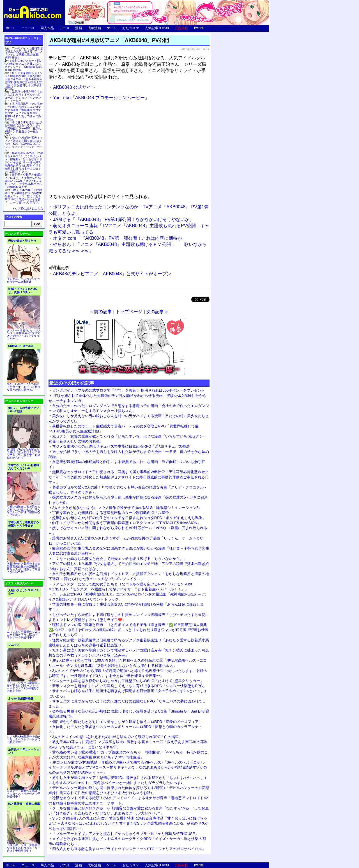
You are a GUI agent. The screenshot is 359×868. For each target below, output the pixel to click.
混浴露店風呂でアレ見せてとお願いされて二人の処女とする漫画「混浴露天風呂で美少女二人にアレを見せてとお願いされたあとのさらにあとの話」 (24, 111)
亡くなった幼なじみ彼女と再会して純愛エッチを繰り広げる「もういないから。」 (120, 559)
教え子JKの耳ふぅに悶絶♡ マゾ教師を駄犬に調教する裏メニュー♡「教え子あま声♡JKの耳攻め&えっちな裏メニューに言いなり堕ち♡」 (23, 196)
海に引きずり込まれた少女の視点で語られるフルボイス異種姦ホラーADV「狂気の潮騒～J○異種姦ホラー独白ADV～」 (24, 128)
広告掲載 (181, 28)
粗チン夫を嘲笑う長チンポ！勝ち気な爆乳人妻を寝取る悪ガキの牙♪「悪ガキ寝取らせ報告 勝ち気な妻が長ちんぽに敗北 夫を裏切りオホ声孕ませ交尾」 (24, 81)
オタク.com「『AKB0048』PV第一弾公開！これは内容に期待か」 (120, 238)
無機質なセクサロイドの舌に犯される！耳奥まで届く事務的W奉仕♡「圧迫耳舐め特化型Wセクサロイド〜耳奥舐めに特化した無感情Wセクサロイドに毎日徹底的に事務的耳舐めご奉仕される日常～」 (129, 477)
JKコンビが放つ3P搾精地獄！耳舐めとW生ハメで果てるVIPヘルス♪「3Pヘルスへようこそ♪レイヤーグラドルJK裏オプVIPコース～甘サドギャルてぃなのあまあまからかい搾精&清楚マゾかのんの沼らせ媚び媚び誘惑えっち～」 (128, 767)
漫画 (79, 28)
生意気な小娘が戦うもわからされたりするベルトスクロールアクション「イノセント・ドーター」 (24, 96)
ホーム (11, 28)
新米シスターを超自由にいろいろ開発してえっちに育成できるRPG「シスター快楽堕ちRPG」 (129, 686)
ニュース (28, 28)
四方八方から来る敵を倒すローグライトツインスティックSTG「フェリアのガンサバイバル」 (129, 849)
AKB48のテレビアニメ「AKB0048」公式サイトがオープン (112, 274)
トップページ (129, 312)
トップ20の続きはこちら (28, 209)
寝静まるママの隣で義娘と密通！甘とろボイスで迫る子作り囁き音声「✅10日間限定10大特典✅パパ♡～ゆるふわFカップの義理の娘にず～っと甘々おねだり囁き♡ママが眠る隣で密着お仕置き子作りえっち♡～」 (128, 630)
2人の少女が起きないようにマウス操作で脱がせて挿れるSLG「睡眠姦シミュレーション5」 (127, 508)
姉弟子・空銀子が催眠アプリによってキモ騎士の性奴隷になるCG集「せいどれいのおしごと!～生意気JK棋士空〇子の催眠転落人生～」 (24, 181)
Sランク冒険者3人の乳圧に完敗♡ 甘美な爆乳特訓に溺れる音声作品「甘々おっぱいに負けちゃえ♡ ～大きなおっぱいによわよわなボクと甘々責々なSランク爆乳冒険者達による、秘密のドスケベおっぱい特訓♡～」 (129, 823)
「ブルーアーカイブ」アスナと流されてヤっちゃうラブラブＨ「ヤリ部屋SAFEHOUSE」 (125, 834)
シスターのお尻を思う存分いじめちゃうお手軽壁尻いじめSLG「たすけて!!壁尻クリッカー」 (128, 681)
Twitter (198, 28)
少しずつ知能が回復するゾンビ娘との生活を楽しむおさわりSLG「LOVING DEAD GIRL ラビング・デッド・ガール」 (24, 144)
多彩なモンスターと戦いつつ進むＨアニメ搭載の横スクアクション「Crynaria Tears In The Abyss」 (24, 65)
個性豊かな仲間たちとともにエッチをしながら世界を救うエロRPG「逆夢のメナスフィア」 (127, 722)
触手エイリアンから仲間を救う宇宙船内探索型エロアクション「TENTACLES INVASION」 (126, 523)
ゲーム (112, 28)
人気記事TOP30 (157, 28)
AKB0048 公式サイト (74, 87)
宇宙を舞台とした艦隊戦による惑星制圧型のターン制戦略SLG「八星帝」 (112, 513)
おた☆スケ (131, 28)
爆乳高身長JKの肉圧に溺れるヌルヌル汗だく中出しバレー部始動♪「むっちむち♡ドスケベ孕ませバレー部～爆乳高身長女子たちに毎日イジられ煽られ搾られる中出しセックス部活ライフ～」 (24, 162)
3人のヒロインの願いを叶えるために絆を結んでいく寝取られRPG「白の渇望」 (117, 737)
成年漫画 (94, 28)
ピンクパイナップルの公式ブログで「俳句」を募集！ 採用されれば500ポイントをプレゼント (129, 390)
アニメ (65, 28)
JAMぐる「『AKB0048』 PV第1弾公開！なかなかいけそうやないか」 (123, 219)
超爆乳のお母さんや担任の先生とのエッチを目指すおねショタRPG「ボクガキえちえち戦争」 (129, 518)
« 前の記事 (101, 312)
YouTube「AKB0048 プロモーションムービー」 (101, 98)
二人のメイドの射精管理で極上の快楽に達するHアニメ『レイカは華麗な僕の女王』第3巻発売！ (24, 53)
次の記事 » (157, 312)
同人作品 (47, 28)
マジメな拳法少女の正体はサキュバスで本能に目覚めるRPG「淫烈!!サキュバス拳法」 (123, 446)
